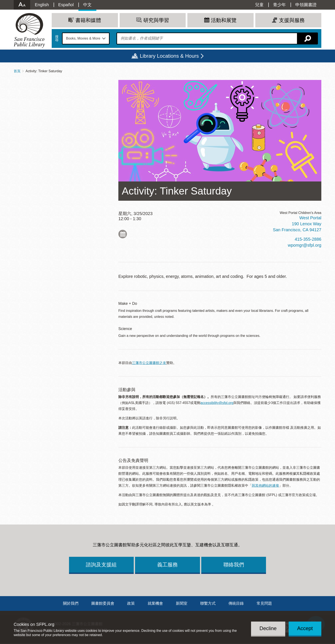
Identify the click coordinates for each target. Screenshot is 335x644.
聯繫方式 (208, 603)
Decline (268, 628)
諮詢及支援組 (101, 565)
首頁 (17, 71)
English (42, 5)
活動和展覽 (224, 20)
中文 (87, 5)
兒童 (259, 5)
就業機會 (155, 603)
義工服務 (167, 565)
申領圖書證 (306, 5)
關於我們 (71, 603)
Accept (305, 628)
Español (66, 5)
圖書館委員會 (103, 603)
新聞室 (182, 603)
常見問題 (264, 603)
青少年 (279, 5)
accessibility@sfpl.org (217, 403)
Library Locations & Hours (169, 56)
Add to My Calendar (123, 234)
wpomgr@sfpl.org (305, 245)
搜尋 (57, 38)
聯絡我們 (234, 565)
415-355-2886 (308, 239)
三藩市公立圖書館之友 (149, 363)
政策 (131, 603)
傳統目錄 (236, 603)
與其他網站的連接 (265, 486)
